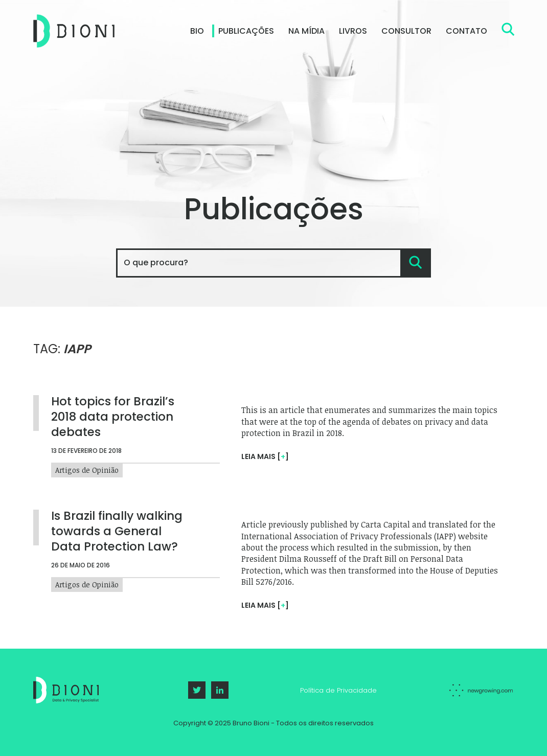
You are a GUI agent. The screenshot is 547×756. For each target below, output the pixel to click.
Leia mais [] (265, 605)
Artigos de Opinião (87, 583)
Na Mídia (306, 31)
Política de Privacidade (338, 690)
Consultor (406, 31)
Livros (353, 31)
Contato (466, 31)
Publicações (246, 31)
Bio (197, 31)
